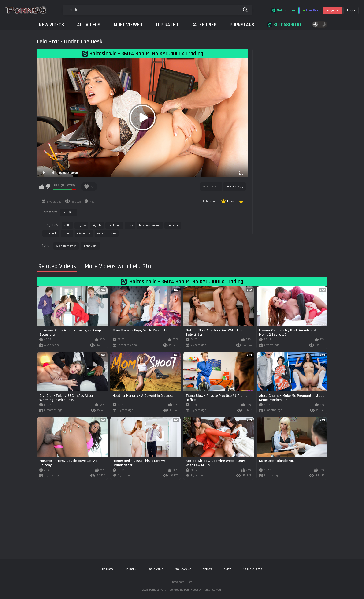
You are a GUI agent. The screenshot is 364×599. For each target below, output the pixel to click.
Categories (204, 25)
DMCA (228, 569)
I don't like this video (48, 187)
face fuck (51, 233)
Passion (233, 201)
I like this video (42, 187)
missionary (84, 233)
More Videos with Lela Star (119, 266)
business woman (150, 225)
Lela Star (69, 212)
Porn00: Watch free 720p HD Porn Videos (174, 590)
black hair (114, 225)
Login (351, 10)
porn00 (107, 569)
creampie (173, 225)
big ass (81, 225)
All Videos (89, 25)
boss (130, 225)
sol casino (183, 569)
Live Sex (311, 10)
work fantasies (107, 233)
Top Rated (167, 25)
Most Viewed (128, 25)
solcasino (156, 569)
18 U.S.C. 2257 (253, 569)
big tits (97, 225)
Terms (208, 569)
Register (333, 10)
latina (67, 233)
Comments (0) (234, 187)
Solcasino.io (283, 11)
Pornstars (242, 25)
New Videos (51, 25)
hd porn (131, 569)
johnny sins (90, 246)
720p (67, 225)
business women (66, 246)
